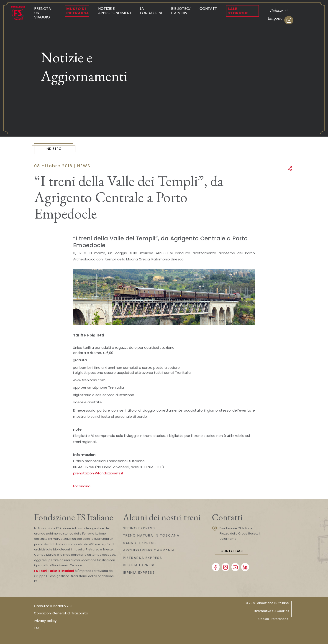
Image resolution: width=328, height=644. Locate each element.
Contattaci (234, 552)
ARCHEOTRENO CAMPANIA (149, 550)
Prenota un (45, 13)
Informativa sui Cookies (272, 611)
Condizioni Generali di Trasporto (61, 614)
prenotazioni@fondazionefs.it (98, 473)
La (151, 11)
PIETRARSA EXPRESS (143, 558)
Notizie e (115, 11)
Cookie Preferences (273, 619)
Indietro (56, 149)
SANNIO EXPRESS (140, 543)
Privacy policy (45, 621)
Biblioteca (181, 11)
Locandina (82, 486)
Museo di (78, 11)
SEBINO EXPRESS (139, 528)
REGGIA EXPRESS (139, 565)
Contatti (209, 9)
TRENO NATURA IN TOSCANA (151, 536)
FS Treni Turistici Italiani (54, 571)
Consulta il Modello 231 (53, 606)
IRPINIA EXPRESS (139, 573)
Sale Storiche (238, 11)
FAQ (37, 628)
